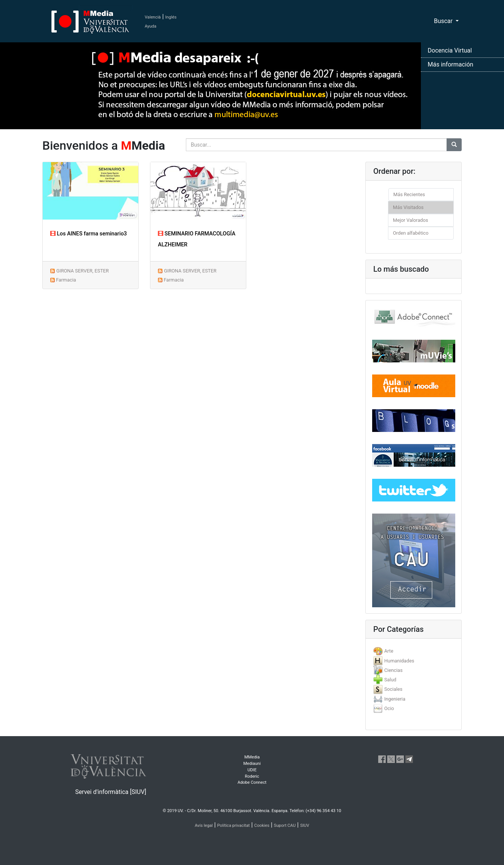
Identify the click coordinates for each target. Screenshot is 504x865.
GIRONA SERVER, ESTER (83, 271)
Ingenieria (395, 699)
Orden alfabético (411, 233)
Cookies (262, 826)
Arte (389, 651)
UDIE (252, 770)
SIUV (305, 826)
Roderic (252, 776)
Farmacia (66, 280)
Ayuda (151, 26)
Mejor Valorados (410, 220)
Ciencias (393, 670)
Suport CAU (285, 826)
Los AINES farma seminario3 (89, 234)
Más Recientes (409, 194)
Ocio (389, 708)
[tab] (414, 651)
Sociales (393, 689)
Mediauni (252, 764)
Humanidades (399, 661)
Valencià (153, 17)
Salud (390, 680)
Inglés (171, 17)
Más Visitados (408, 207)
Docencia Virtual (450, 50)
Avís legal (204, 826)
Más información (451, 64)
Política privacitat (233, 826)
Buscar (444, 21)
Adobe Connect (252, 782)
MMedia (252, 757)
